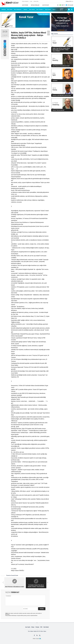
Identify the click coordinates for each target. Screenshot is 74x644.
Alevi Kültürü (32, 10)
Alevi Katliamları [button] (18, 10)
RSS (41, 627)
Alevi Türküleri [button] (40, 10)
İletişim (37, 627)
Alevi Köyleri (48, 10)
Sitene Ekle (36, 1)
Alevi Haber (10, 10)
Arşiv (31, 1)
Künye (33, 627)
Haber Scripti (36, 639)
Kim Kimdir (46, 627)
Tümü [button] (54, 10)
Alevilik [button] (26, 10)
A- (49, 34)
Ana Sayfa (28, 627)
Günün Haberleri (25, 1)
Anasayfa (4, 10)
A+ (48, 32)
